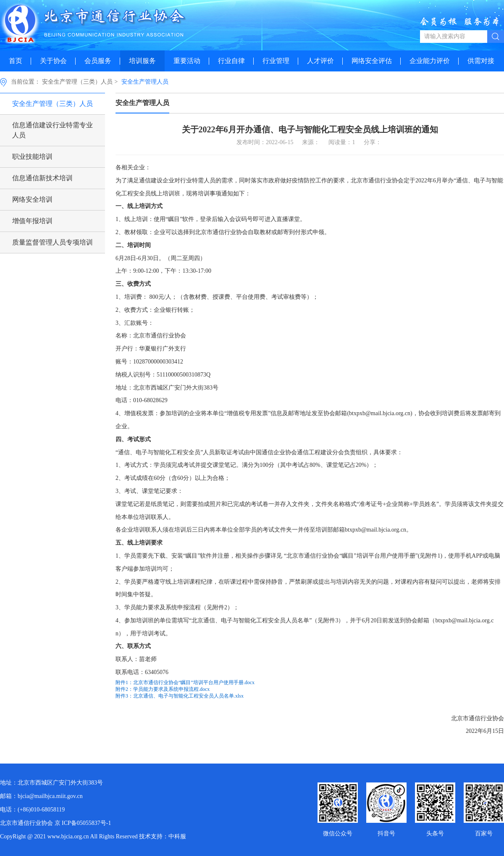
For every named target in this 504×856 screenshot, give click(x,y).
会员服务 (98, 61)
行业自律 (231, 61)
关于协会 (53, 61)
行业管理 (276, 61)
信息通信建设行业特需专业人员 (52, 130)
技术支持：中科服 (163, 836)
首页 (16, 61)
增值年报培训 (32, 221)
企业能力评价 (430, 61)
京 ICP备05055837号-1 (83, 823)
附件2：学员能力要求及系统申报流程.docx (163, 689)
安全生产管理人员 (145, 82)
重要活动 (187, 61)
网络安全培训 (32, 199)
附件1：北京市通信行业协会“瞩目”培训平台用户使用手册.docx (185, 682)
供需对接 (481, 61)
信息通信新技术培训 (42, 178)
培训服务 (142, 61)
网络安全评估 (372, 61)
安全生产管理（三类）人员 (77, 82)
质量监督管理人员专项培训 (52, 242)
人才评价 (320, 61)
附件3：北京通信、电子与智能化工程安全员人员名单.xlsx (180, 696)
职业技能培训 (32, 157)
